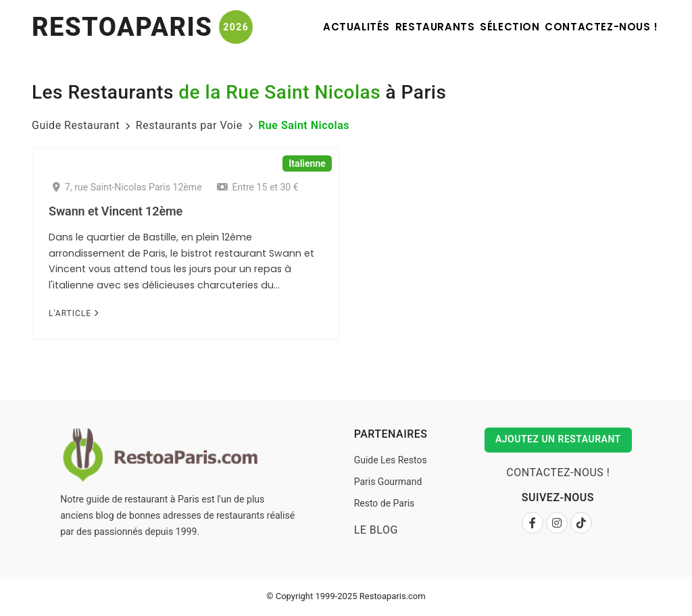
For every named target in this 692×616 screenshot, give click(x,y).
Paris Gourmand (386, 482)
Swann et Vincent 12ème (116, 211)
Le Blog (374, 530)
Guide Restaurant (76, 125)
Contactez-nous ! (595, 27)
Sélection (489, 27)
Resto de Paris (382, 503)
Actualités (305, 27)
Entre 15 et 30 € (258, 187)
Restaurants (399, 27)
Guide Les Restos (389, 460)
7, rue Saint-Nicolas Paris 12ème (127, 187)
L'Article (74, 313)
